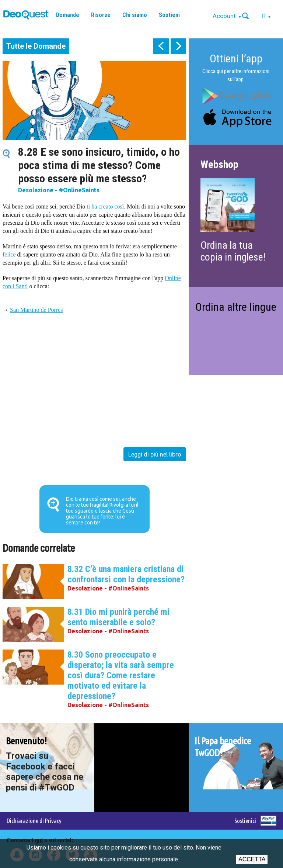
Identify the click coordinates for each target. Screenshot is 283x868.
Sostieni (169, 15)
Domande (68, 15)
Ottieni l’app (236, 58)
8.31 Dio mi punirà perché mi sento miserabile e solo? (118, 617)
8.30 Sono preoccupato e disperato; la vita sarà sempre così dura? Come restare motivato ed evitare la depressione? (121, 675)
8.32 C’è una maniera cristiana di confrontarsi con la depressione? (126, 574)
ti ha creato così (105, 206)
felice (9, 254)
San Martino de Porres (36, 310)
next (178, 46)
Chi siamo (135, 15)
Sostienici (245, 821)
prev (161, 46)
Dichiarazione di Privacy (34, 821)
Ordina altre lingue (236, 307)
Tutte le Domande (36, 46)
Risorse (101, 15)
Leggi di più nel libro (155, 454)
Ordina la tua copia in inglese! (233, 251)
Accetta (252, 859)
